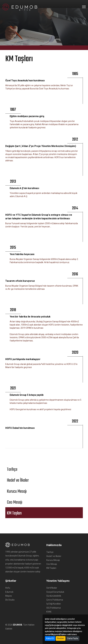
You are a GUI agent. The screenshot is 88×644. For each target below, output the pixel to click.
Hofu (8, 588)
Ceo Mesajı (52, 564)
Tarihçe (50, 552)
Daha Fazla (73, 638)
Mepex (9, 596)
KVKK (49, 612)
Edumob (9, 592)
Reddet (61, 638)
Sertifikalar (52, 588)
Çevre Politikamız (55, 600)
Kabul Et (50, 638)
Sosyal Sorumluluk (55, 592)
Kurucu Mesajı (53, 560)
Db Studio (10, 600)
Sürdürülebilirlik (54, 596)
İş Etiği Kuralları (54, 604)
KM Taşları (51, 568)
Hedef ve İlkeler (54, 556)
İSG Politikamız (54, 608)
